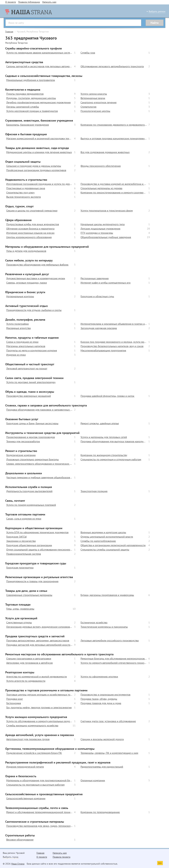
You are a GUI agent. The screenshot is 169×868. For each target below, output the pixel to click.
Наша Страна (18, 864)
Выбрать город (11, 857)
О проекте (11, 2)
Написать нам (49, 2)
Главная (9, 32)
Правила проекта (61, 857)
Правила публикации (29, 2)
